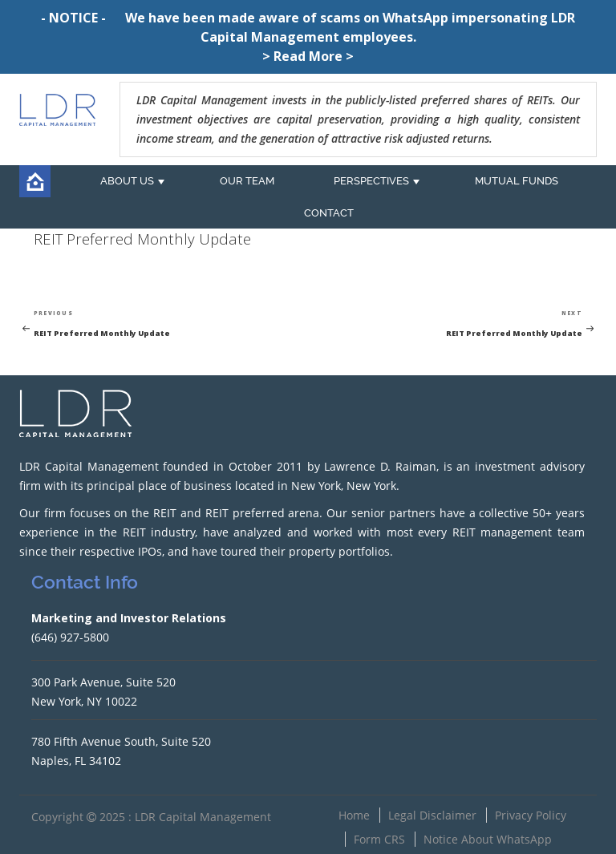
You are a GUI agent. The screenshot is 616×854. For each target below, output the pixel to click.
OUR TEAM (247, 181)
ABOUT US (127, 181)
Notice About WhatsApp (488, 839)
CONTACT (329, 213)
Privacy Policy (531, 815)
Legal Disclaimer (432, 815)
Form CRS (379, 839)
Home (354, 815)
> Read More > (308, 56)
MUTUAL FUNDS (517, 181)
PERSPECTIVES (371, 181)
